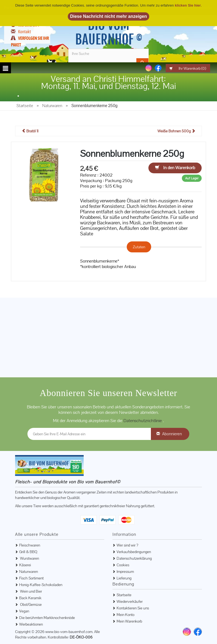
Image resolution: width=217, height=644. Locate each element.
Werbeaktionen (31, 624)
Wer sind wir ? (127, 545)
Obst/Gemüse (30, 604)
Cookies (123, 565)
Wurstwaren (29, 558)
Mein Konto (126, 615)
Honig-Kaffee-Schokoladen (41, 585)
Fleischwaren (30, 545)
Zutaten (139, 247)
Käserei (25, 565)
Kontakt (25, 32)
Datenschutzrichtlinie (143, 421)
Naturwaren (29, 571)
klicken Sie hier (188, 5)
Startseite (124, 595)
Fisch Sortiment (31, 578)
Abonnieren (172, 434)
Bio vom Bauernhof (109, 32)
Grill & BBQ (28, 552)
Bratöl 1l (30, 131)
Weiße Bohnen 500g (176, 131)
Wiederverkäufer (130, 601)
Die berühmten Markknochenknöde (47, 618)
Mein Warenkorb (129, 621)
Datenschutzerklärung (134, 558)
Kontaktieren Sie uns (133, 608)
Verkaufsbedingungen (134, 552)
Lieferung (124, 578)
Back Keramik (30, 598)
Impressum (125, 571)
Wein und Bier (31, 591)
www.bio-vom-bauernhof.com (69, 632)
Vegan (24, 611)
